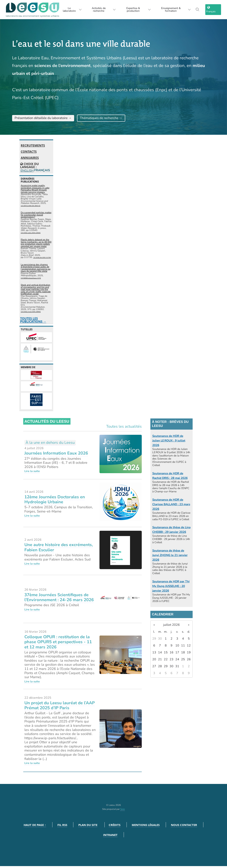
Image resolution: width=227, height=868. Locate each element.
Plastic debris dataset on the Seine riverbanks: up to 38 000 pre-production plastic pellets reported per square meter (36, 245)
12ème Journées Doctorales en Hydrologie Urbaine (55, 501)
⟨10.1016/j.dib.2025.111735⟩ (42, 259)
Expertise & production (138, 10)
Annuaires (30, 160)
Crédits (115, 827)
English (27, 172)
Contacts (29, 154)
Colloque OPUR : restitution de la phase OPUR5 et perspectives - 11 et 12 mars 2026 (58, 644)
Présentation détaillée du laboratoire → (50, 119)
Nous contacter (184, 827)
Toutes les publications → (33, 322)
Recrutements (33, 147)
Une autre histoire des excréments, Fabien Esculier (59, 549)
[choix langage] (215, 10)
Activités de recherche (101, 10)
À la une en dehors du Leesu (50, 444)
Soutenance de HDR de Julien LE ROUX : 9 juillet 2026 (169, 442)
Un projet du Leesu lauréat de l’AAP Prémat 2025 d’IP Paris (60, 707)
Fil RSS (62, 827)
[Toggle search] (200, 10)
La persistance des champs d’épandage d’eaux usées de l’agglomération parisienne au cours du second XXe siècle (36, 270)
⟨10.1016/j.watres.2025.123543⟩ (31, 234)
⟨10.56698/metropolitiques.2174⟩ (31, 280)
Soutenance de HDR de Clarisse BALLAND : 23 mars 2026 (171, 506)
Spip (123, 811)
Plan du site (88, 827)
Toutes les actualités (124, 428)
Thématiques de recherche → (120, 119)
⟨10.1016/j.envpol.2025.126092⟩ (31, 314)
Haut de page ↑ (35, 827)
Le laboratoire (68, 10)
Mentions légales (146, 827)
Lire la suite (32, 473)
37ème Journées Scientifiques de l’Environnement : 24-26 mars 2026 (59, 599)
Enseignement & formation (177, 10)
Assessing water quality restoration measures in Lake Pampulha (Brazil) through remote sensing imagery (35, 191)
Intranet (110, 837)
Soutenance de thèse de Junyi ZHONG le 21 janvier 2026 (170, 557)
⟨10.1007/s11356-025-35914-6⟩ (31, 207)
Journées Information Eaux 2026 (56, 455)
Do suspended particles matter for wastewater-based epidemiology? (36, 216)
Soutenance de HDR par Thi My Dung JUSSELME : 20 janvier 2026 (171, 588)
